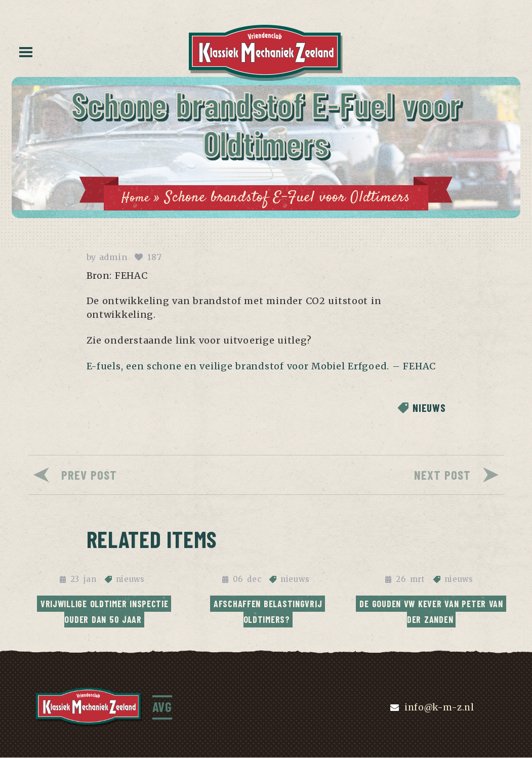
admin (113, 258)
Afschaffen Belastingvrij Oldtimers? (269, 611)
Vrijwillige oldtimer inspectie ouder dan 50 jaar (106, 611)
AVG (163, 707)
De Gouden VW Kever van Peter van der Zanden (433, 611)
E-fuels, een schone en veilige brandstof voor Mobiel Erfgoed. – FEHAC (261, 367)
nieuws (427, 409)
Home (135, 198)
